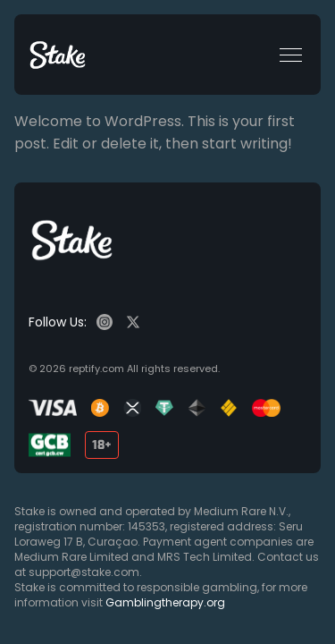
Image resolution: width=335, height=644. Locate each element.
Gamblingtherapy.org (165, 602)
